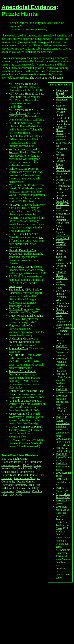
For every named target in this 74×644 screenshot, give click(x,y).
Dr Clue (28, 465)
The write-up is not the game (46, 78)
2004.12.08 (62, 479)
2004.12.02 (62, 488)
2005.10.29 (62, 408)
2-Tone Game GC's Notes (23, 234)
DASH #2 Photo (61, 252)
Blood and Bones (11, 462)
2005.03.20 (62, 439)
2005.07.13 (62, 454)
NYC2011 (15, 205)
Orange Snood (10, 472)
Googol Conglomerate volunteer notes (64, 322)
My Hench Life (18, 185)
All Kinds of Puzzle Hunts (24, 401)
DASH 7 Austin (60, 163)
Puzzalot (23, 475)
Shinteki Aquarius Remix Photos (63, 232)
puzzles (33, 283)
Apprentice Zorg (18, 348)
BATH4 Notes (63, 291)
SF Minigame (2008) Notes (63, 305)
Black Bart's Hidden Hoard (63, 212)
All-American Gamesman (63, 551)
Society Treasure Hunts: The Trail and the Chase (62, 522)
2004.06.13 (62, 507)
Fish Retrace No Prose (22, 169)
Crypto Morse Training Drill (63, 496)
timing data (15, 286)
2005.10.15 (62, 417)
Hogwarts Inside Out (21, 325)
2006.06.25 (62, 359)
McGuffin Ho (17, 355)
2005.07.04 (62, 463)
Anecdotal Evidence (29, 7)
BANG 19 (15, 276)
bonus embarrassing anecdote (63, 423)
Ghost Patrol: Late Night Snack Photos (63, 121)
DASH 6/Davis (64, 180)
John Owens (27, 472)
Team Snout (23, 491)
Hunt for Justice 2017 (62, 107)
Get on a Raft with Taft (25, 468)
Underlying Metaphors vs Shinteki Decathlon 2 (23, 340)
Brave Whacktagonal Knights (26, 316)
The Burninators (33, 462)
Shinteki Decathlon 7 (62, 218)
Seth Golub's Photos (13, 488)
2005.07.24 (62, 448)
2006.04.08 (62, 374)
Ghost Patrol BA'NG (62, 240)
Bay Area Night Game (14, 459)
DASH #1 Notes (61, 268)
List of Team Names (62, 224)
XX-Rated (16, 495)
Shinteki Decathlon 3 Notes (62, 312)
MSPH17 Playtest (61, 157)
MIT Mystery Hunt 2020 (23, 84)
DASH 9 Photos (60, 113)
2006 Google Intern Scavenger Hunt (63, 339)
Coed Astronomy (11, 465)
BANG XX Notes (62, 280)
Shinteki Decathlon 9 (21, 136)
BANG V (14, 440)
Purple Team (9, 475)
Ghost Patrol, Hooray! (21, 267)
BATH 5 (60, 183)
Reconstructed (63, 186)
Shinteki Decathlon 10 (63, 169)
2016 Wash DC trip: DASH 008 (64, 147)
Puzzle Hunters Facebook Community (18, 483)
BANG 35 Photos (61, 129)
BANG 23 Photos (61, 246)
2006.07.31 (62, 346)
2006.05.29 (62, 396)
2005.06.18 (62, 473)
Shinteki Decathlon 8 (62, 200)
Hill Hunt (14, 123)
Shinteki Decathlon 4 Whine (62, 297)
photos (23, 283)
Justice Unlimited (19, 414)
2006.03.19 (62, 389)
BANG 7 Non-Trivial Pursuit (26, 427)
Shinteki (31, 488)
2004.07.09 (62, 500)
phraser (60, 133)
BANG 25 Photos (61, 274)
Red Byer (35, 485)
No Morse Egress (19, 309)
